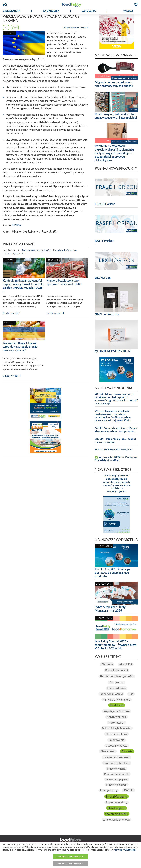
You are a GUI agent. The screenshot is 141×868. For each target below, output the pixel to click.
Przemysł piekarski (117, 785)
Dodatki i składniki (111, 694)
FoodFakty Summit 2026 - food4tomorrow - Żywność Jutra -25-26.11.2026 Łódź (116, 645)
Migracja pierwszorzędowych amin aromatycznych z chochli (114, 84)
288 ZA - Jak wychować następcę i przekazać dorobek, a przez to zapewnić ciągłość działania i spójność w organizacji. (116, 399)
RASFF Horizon (105, 241)
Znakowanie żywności (117, 820)
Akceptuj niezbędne (69, 863)
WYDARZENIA (51, 11)
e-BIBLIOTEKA (12, 11)
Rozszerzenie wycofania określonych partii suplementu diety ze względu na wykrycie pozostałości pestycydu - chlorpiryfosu (114, 153)
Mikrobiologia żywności (117, 728)
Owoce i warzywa (117, 745)
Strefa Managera (117, 796)
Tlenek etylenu (117, 808)
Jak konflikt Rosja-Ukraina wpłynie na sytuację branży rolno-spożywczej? (20, 347)
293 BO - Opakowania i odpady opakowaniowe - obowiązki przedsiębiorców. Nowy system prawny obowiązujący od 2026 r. (113, 416)
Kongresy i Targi (117, 717)
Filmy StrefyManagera (117, 700)
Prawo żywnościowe (16, 253)
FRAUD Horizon (105, 204)
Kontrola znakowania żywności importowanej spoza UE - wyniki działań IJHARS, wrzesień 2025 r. (23, 286)
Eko (131, 694)
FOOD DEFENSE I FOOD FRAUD (113, 449)
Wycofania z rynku (117, 814)
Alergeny (107, 664)
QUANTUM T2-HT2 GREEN (113, 351)
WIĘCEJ (128, 11)
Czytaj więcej (10, 313)
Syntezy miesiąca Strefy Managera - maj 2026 (110, 609)
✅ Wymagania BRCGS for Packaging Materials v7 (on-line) (116, 459)
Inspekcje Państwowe (65, 250)
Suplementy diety (117, 802)
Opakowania (117, 740)
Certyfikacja (117, 682)
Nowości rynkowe (117, 734)
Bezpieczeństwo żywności (36, 250)
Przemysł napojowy (117, 779)
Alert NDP (126, 664)
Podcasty (127, 751)
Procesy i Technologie (117, 763)
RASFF (128, 790)
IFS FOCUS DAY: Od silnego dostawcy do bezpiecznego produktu (112, 573)
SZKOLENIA (89, 11)
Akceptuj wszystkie (69, 857)
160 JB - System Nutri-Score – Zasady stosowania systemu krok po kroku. (116, 430)
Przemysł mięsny (117, 769)
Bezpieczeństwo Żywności (76, 28)
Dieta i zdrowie (117, 688)
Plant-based (108, 751)
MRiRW (16, 225)
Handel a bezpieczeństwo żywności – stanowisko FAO (64, 282)
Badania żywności (117, 670)
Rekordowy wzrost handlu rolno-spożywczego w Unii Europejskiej (116, 116)
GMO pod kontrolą (107, 314)
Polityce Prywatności (124, 850)
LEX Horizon (103, 278)
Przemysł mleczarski (117, 774)
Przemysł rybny (109, 790)
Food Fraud (117, 705)
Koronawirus (117, 722)
